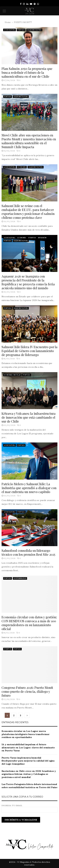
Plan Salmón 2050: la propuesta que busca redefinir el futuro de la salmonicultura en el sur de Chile (27, 72)
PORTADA (21, 30)
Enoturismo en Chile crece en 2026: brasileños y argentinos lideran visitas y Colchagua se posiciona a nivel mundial (29, 774)
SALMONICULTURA (34, 30)
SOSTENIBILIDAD (20, 578)
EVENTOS (32, 238)
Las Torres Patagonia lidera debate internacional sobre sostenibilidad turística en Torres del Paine (29, 786)
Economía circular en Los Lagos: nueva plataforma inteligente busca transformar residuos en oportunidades (25, 734)
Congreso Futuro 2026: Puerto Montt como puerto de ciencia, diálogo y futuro (27, 691)
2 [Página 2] (14, 715)
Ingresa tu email (29, 808)
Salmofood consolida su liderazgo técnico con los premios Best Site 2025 (28, 552)
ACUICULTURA (10, 30)
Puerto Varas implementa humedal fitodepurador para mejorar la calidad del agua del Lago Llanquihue (28, 761)
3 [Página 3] (20, 715)
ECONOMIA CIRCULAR (12, 375)
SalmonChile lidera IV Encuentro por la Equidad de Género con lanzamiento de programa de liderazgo (29, 351)
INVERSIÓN (42, 238)
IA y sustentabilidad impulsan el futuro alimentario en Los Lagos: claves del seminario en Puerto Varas (28, 747)
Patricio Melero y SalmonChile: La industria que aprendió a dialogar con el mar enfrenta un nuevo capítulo (29, 488)
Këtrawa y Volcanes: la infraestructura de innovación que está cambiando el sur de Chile (29, 417)
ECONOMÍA (22, 167)
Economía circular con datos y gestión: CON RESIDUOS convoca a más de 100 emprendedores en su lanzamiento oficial (29, 623)
